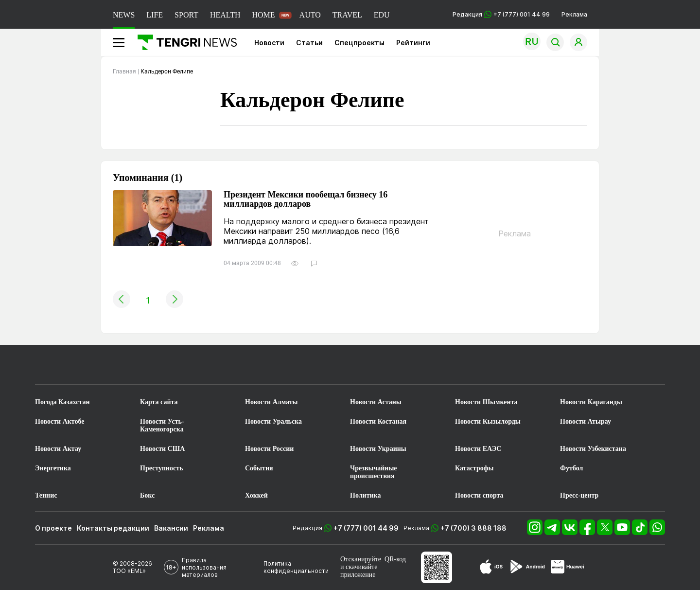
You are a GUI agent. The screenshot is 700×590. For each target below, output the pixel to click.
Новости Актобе (60, 421)
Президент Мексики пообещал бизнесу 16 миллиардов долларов (306, 199)
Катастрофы (474, 468)
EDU (382, 15)
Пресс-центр (579, 495)
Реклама (574, 14)
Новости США (162, 449)
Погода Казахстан (62, 402)
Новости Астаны (376, 402)
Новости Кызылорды (488, 421)
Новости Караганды (591, 402)
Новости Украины (378, 449)
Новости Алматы (271, 402)
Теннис (46, 495)
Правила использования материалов (204, 567)
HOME (263, 15)
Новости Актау (58, 449)
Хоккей (256, 495)
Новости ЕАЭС (478, 449)
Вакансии (171, 528)
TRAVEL (347, 15)
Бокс (147, 495)
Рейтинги (413, 43)
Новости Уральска (273, 421)
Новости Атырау (586, 421)
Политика (365, 495)
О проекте (53, 528)
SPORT (186, 15)
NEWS (124, 15)
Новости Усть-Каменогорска (162, 425)
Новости (269, 43)
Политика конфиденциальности (296, 567)
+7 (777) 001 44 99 (366, 528)
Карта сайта (159, 402)
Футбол (571, 468)
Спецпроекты (359, 43)
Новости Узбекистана (593, 449)
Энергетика (53, 468)
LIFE (155, 15)
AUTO (310, 15)
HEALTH (225, 15)
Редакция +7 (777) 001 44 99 (501, 14)
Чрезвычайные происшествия (374, 472)
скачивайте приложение (359, 571)
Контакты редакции (113, 528)
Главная (124, 72)
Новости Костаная (378, 421)
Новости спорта (479, 495)
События (259, 468)
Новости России (269, 449)
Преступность (162, 468)
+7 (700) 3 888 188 (473, 528)
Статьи (309, 43)
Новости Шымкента (486, 402)
